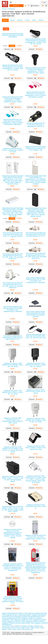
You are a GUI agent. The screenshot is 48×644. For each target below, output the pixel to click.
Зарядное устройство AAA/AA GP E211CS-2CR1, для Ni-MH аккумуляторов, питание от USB (36, 537)
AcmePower (6, 626)
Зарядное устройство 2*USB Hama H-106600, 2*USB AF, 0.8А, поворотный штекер (36, 448)
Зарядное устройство (28, 618)
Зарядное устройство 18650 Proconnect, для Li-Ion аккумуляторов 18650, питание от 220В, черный (13, 420)
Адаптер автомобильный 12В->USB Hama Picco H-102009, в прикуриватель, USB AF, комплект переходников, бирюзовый (13, 122)
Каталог (4, 9)
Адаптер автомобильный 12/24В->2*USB (15, 613)
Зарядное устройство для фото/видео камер (16, 623)
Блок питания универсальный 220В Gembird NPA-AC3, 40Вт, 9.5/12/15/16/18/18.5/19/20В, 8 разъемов (36, 314)
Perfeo (10, 629)
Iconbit (22, 628)
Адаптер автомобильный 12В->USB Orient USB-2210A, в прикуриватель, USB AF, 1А (36, 125)
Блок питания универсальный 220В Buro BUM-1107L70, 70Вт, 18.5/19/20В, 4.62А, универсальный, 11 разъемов (36, 280)
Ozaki (42, 628)
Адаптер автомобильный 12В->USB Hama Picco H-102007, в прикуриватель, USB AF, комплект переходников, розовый (36, 94)
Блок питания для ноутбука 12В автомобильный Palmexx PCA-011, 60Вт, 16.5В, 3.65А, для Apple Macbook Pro (36, 256)
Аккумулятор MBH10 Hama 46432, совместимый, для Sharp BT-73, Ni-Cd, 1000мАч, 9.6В (36, 148)
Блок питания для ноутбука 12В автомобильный (25, 616)
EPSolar (31, 626)
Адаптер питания (12, 615)
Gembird (37, 626)
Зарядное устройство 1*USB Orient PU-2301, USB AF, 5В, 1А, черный (36, 391)
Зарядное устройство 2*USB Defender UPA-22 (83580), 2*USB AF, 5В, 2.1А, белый (36, 420)
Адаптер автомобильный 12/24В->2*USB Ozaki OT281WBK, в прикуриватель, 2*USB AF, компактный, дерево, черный (13, 99)
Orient (37, 628)
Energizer (24, 626)
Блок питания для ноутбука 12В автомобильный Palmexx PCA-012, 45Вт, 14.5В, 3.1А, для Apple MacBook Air (13, 285)
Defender (18, 626)
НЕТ (32, 629)
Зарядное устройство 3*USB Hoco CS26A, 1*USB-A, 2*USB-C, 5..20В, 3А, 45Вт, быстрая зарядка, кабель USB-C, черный (13, 509)
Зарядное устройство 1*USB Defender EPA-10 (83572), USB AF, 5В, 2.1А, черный (36, 365)
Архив (34, 20)
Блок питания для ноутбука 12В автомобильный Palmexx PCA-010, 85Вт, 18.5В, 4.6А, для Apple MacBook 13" (13, 256)
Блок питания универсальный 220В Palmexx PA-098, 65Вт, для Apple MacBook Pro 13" (13, 338)
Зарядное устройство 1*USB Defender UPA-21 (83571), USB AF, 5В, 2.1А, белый (13, 392)
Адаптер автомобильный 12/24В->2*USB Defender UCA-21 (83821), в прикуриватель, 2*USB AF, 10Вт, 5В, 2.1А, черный (13, 67)
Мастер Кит (26, 629)
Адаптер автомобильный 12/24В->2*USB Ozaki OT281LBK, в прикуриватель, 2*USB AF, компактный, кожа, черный (36, 70)
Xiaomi (19, 629)
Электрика (12, 9)
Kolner (27, 628)
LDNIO (32, 628)
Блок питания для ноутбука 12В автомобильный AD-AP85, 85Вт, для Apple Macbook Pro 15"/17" (36, 234)
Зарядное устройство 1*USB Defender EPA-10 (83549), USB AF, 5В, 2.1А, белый (13, 365)
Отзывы (27, 20)
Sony (15, 629)
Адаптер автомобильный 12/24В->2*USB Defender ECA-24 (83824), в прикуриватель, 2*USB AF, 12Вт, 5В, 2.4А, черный (36, 41)
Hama (13, 628)
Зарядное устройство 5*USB (16, 621)
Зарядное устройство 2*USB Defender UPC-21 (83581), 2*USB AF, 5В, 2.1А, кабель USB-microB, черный (13, 449)
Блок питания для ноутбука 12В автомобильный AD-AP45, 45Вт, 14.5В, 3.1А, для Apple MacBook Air (13, 235)
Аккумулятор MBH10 (25, 615)
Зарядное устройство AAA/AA (35, 621)
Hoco (18, 628)
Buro (12, 626)
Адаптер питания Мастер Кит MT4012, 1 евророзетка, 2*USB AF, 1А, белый (13, 150)
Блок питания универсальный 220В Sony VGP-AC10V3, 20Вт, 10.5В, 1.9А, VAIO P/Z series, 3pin (36, 336)
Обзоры (41, 20)
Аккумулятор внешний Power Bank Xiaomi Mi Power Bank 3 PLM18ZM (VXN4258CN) (13, 35)
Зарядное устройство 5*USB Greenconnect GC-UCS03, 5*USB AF (36, 506)
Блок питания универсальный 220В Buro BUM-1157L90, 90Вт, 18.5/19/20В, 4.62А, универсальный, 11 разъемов (13, 309)
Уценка (12, 20)
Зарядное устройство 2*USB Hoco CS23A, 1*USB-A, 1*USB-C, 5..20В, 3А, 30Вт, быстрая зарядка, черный (13, 479)
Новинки (20, 20)
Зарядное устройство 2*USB (23, 620)
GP (41, 626)
